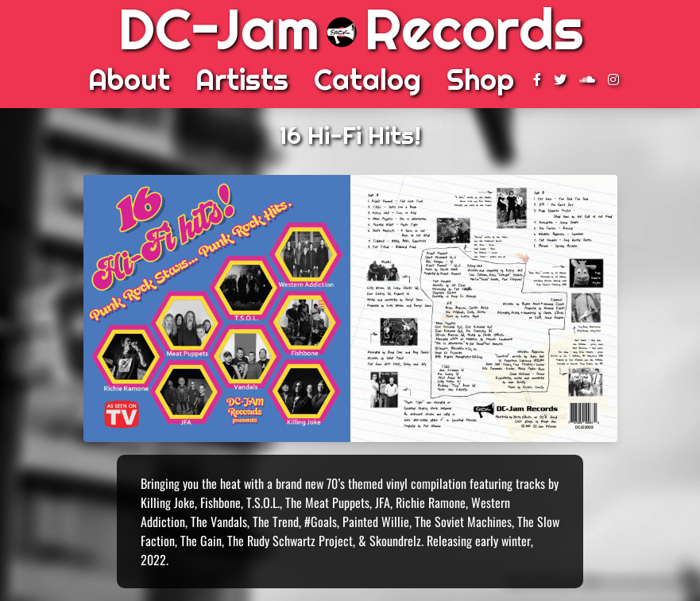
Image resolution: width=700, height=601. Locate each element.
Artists (242, 79)
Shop (480, 79)
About (129, 79)
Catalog (367, 79)
